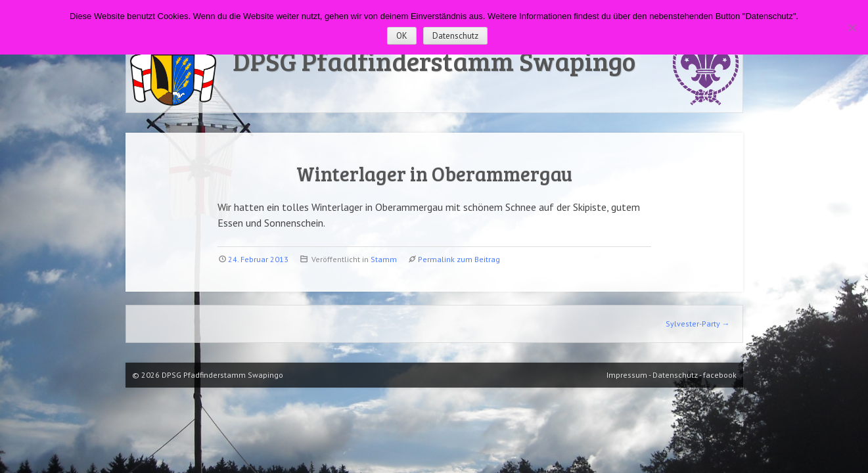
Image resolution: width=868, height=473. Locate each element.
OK (402, 36)
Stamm (384, 259)
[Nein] (852, 28)
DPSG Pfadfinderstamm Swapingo (434, 60)
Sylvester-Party (698, 324)
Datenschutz (455, 36)
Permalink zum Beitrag (459, 259)
